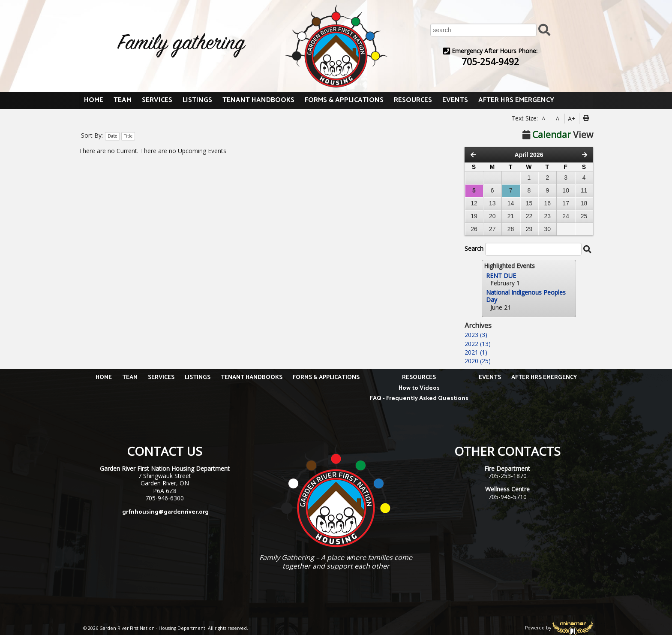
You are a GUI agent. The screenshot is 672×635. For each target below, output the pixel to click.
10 (566, 190)
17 (566, 203)
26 (474, 229)
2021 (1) (476, 352)
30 (548, 229)
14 (511, 203)
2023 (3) (476, 335)
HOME (94, 100)
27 (492, 229)
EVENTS (455, 100)
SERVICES (157, 100)
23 (548, 216)
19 (474, 216)
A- (544, 118)
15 (529, 203)
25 (584, 216)
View (558, 135)
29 (529, 229)
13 (492, 203)
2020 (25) (478, 361)
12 (474, 203)
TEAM (123, 100)
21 (511, 216)
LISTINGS (197, 100)
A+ (572, 119)
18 (584, 203)
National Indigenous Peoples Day (526, 296)
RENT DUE (501, 275)
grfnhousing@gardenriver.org (165, 512)
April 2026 (529, 155)
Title (128, 136)
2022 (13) (478, 344)
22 (529, 216)
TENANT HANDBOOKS (258, 100)
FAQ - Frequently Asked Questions (419, 399)
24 (566, 216)
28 (511, 229)
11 (584, 190)
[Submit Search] (544, 29)
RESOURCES (413, 100)
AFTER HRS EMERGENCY (516, 100)
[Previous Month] (473, 155)
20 (492, 216)
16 (548, 203)
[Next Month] (585, 155)
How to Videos (419, 388)
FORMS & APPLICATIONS (344, 100)
